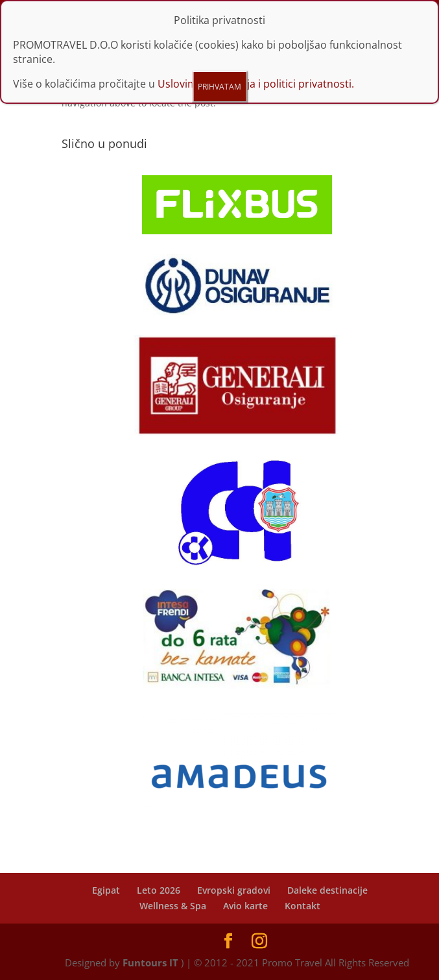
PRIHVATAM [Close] (219, 17)
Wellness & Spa (173, 906)
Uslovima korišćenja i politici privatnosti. (256, 14)
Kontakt (303, 906)
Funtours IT (150, 962)
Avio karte (245, 906)
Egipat (106, 890)
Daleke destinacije (327, 890)
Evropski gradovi (234, 890)
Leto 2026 (159, 890)
